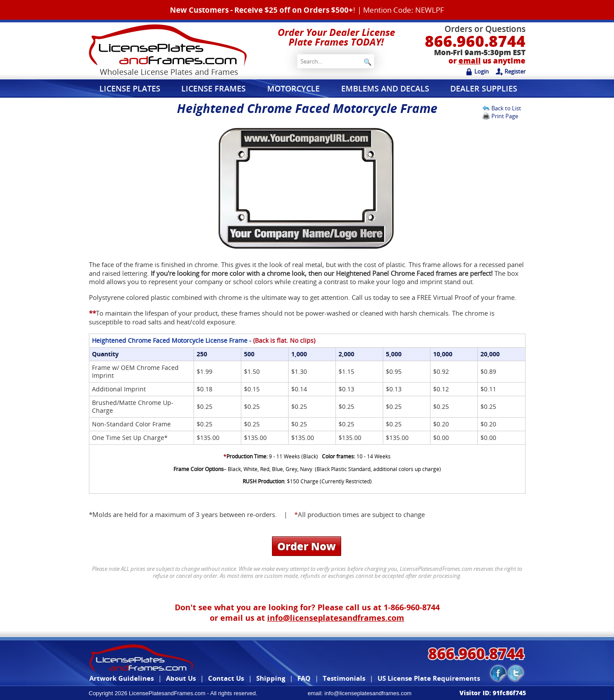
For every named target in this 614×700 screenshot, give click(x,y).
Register (511, 71)
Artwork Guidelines (122, 678)
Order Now (307, 546)
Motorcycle (293, 88)
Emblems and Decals (385, 88)
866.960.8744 (475, 41)
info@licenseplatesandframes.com (336, 618)
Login (477, 71)
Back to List (506, 108)
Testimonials (344, 678)
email (470, 61)
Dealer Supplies (484, 88)
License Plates (130, 88)
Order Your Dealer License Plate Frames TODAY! (336, 37)
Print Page (505, 116)
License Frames (213, 88)
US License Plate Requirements (429, 678)
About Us (181, 678)
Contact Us (226, 678)
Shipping (271, 678)
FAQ (304, 678)
